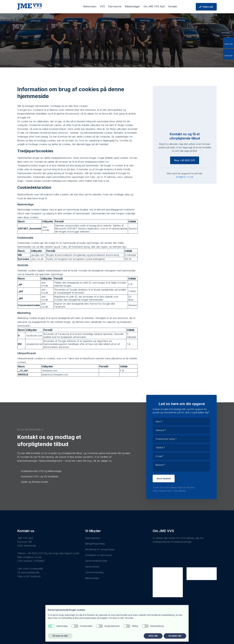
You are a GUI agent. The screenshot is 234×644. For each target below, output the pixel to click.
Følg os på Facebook (29, 576)
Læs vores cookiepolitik (30, 569)
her (131, 137)
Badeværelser (93, 538)
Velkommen (90, 6)
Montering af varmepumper (100, 549)
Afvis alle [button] (153, 636)
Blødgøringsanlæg (95, 544)
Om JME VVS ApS (154, 6)
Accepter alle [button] (175, 636)
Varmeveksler (92, 567)
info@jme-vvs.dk (185, 177)
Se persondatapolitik (28, 572)
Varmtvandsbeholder (96, 561)
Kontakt (173, 6)
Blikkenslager (132, 6)
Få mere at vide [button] (60, 636)
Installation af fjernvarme (98, 555)
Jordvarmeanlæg (94, 572)
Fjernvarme (115, 6)
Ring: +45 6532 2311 (185, 160)
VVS (102, 6)
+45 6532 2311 (35, 553)
